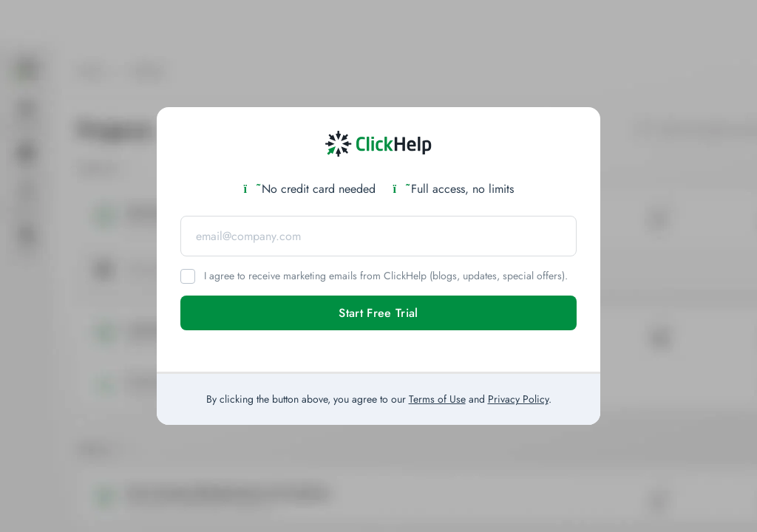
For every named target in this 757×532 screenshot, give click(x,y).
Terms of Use (437, 399)
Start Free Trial (378, 313)
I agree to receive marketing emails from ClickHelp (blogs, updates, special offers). (386, 276)
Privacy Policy (518, 399)
